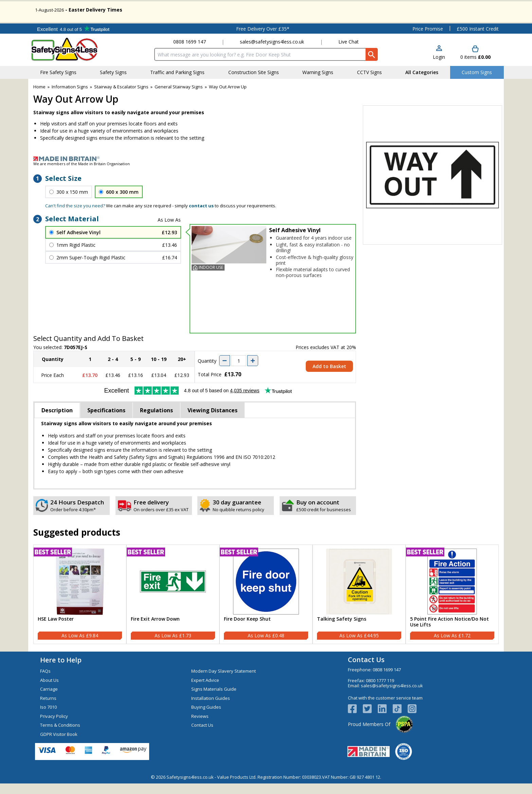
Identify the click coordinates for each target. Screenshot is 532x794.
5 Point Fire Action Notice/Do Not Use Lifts (449, 633)
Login (439, 67)
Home (39, 97)
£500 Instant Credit (478, 39)
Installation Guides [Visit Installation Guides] (211, 709)
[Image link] (266, 169)
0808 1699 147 (190, 53)
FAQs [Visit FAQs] (45, 682)
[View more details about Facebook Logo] (355, 719)
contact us (201, 216)
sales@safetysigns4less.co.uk (272, 53)
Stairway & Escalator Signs (121, 97)
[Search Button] (372, 65)
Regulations (156, 421)
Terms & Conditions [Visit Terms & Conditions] (60, 736)
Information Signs (70, 97)
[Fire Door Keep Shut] (266, 605)
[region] (80, 592)
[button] (439, 63)
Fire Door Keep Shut (247, 630)
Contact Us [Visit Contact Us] (202, 736)
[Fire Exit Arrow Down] (173, 605)
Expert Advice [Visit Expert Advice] (205, 691)
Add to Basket (329, 377)
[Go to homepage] (70, 60)
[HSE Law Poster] (80, 605)
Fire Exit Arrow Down (155, 630)
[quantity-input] (239, 372)
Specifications (106, 421)
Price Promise (428, 39)
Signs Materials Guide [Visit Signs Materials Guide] (214, 700)
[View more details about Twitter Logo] (370, 719)
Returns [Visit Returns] (48, 709)
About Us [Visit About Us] (49, 691)
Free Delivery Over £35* (263, 39)
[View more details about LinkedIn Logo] (385, 719)
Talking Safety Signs (342, 630)
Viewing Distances (212, 421)
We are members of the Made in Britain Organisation (82, 174)
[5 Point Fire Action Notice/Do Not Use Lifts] (452, 605)
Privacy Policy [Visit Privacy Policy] (54, 727)
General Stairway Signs (179, 97)
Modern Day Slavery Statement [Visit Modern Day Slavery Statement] (224, 682)
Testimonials (73, 39)
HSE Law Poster (56, 630)
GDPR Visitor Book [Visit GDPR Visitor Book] (59, 745)
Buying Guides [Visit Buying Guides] (206, 718)
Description (57, 421)
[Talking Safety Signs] (359, 605)
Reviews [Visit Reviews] (200, 727)
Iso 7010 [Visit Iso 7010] (48, 718)
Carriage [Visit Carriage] (49, 700)
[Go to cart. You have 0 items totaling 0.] (475, 63)
